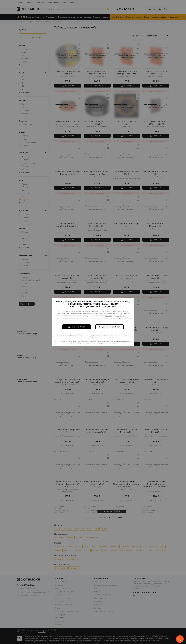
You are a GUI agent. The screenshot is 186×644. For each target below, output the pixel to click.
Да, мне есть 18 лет (77, 327)
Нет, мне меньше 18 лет (109, 327)
